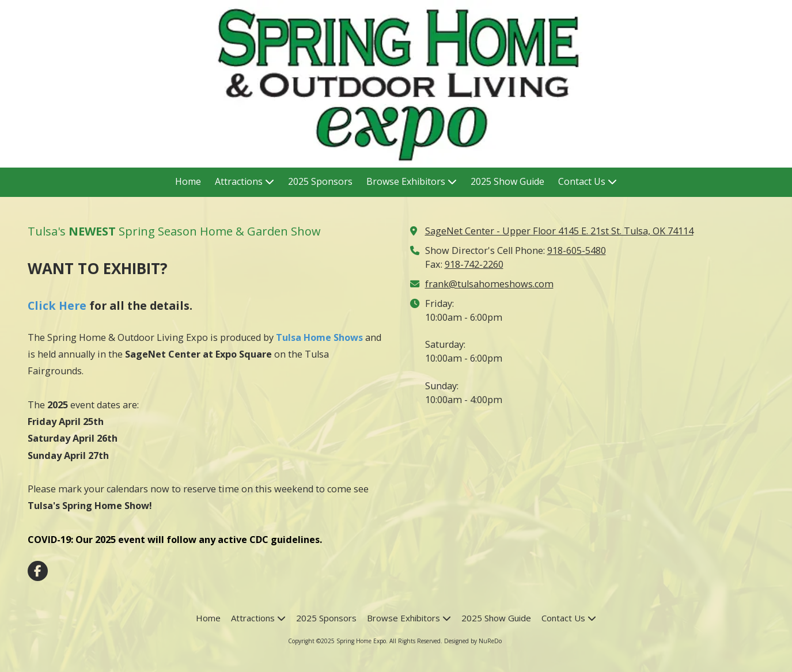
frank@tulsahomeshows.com (489, 284)
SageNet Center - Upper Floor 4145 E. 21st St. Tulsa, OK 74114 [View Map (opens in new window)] (559, 231)
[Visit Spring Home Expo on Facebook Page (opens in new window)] (38, 571)
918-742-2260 (474, 264)
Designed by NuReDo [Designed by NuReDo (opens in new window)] (473, 641)
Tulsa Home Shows (319, 337)
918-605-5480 (577, 250)
